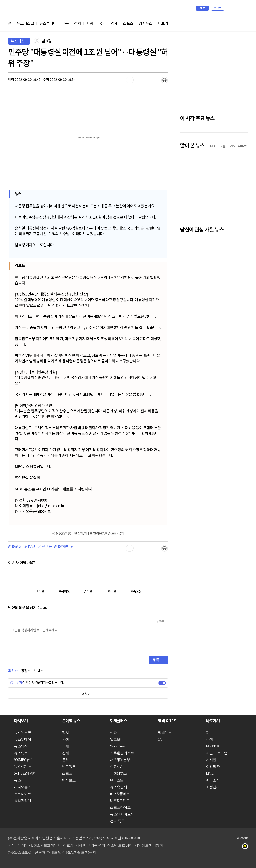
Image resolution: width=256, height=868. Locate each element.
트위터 (238, 847)
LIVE (210, 773)
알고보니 (117, 739)
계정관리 (213, 787)
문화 (65, 760)
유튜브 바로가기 (226, 23)
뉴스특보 (21, 753)
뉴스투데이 (48, 24)
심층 (65, 24)
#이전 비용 (44, 547)
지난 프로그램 (217, 753)
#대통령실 (15, 547)
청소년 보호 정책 (120, 845)
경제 (114, 24)
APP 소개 (213, 780)
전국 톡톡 (117, 821)
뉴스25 (19, 780)
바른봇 (16, 683)
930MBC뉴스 (24, 760)
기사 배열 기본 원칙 (90, 845)
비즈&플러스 (120, 794)
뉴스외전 (21, 746)
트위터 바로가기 (245, 23)
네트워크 (69, 767)
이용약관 (213, 767)
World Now (118, 746)
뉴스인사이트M (122, 814)
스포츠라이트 (120, 807)
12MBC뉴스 (23, 767)
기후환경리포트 (122, 753)
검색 (229, 8)
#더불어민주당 (64, 547)
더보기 (163, 24)
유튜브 (222, 847)
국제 (102, 24)
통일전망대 (23, 801)
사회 (90, 24)
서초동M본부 (120, 760)
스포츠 (128, 24)
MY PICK (235, 8)
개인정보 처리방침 (149, 845)
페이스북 (230, 847)
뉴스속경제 (119, 787)
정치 (77, 24)
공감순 (26, 671)
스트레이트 (23, 794)
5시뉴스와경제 (25, 773)
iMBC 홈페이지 (244, 8)
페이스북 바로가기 (235, 23)
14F (160, 739)
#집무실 (29, 547)
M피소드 (117, 780)
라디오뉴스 (23, 787)
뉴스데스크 (25, 24)
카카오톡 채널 (246, 847)
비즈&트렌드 (120, 801)
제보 (202, 8)
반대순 (39, 671)
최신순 (13, 671)
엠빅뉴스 (145, 24)
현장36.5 (116, 767)
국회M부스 (118, 773)
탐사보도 (69, 780)
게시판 (211, 760)
